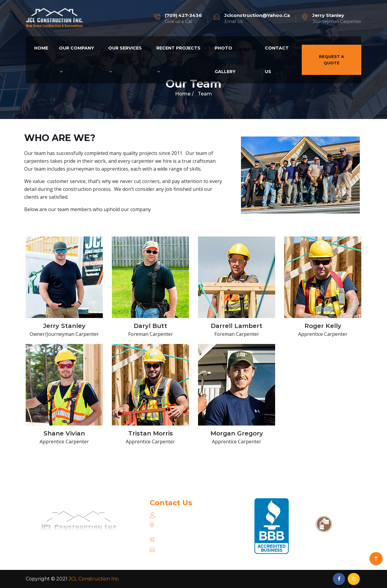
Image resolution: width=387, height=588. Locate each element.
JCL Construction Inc (94, 579)
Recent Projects (178, 59)
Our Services (125, 59)
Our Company (76, 59)
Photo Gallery (225, 60)
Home (41, 48)
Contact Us (277, 60)
